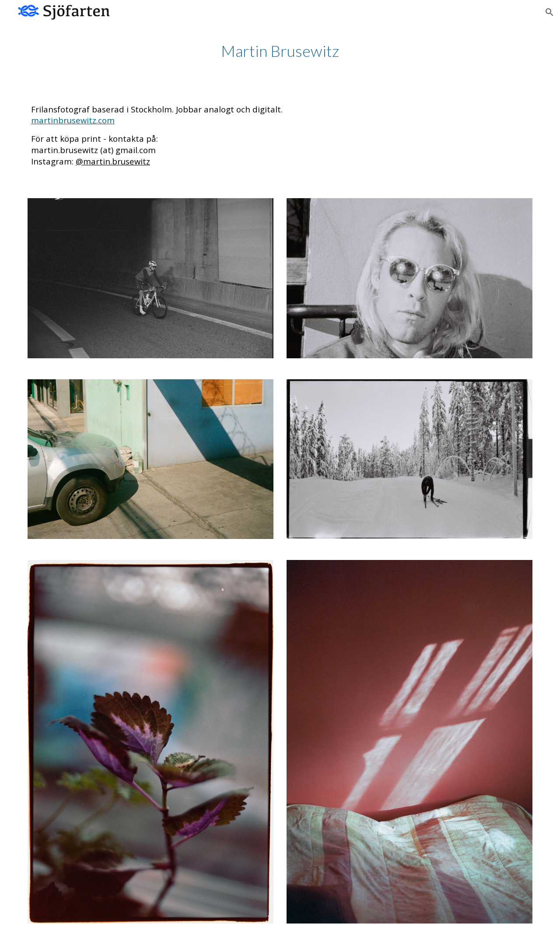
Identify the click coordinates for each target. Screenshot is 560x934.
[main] (280, 51)
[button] (549, 12)
